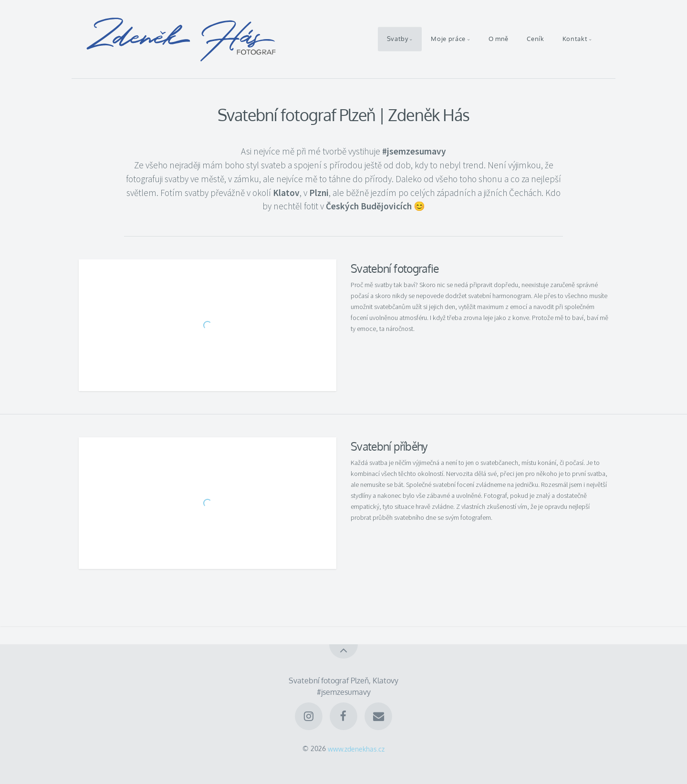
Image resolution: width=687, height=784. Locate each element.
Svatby (398, 39)
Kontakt (575, 39)
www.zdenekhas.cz (356, 748)
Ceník (535, 39)
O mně (499, 39)
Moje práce (448, 39)
